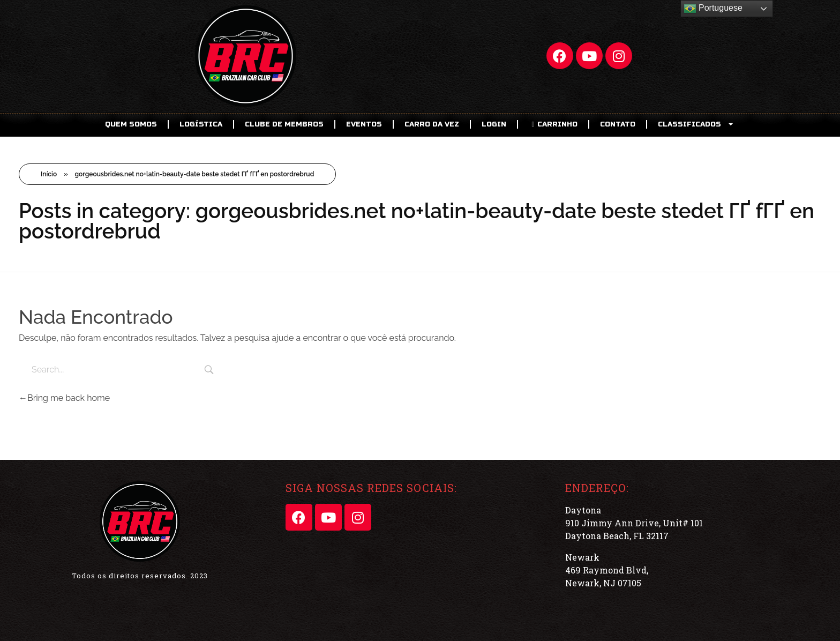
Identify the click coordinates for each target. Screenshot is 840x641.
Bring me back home (64, 398)
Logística (201, 124)
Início (49, 174)
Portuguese (713, 9)
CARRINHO (553, 124)
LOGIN (494, 124)
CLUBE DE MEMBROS (284, 124)
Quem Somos (131, 124)
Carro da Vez (432, 124)
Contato (618, 124)
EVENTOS (364, 124)
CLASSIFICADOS (696, 124)
